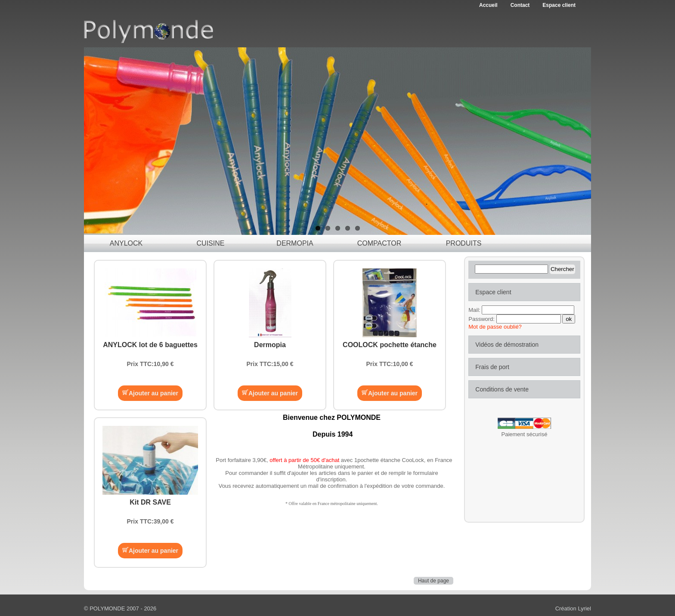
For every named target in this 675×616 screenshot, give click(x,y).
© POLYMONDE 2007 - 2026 (120, 608)
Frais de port (492, 367)
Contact (520, 5)
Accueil (488, 5)
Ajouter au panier (150, 393)
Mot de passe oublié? (495, 327)
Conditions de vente (502, 389)
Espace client (559, 5)
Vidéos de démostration (507, 345)
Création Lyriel (573, 608)
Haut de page (433, 581)
